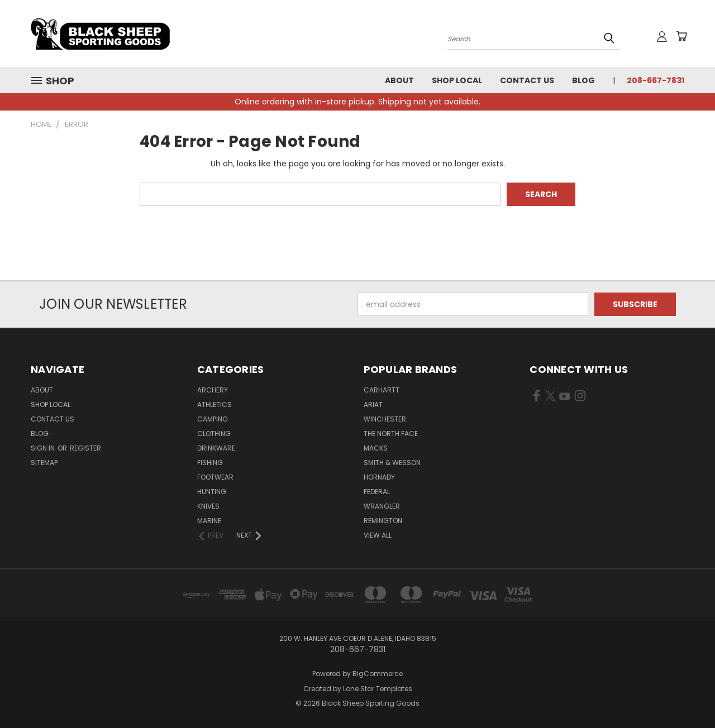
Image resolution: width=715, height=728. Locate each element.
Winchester (385, 419)
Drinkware (216, 448)
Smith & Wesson (392, 463)
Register (85, 448)
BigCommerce (378, 674)
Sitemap (44, 463)
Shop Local (457, 80)
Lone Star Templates (378, 689)
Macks (376, 448)
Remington (383, 521)
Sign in (44, 448)
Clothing (214, 434)
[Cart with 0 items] (681, 36)
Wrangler (382, 506)
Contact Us (527, 80)
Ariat (373, 404)
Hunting (212, 492)
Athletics (214, 404)
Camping (213, 419)
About (399, 80)
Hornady (379, 477)
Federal (377, 492)
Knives (208, 506)
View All (378, 535)
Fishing (210, 463)
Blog (583, 80)
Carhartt (382, 390)
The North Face (391, 434)
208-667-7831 (656, 80)
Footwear (215, 477)
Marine (209, 521)
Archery (213, 390)
